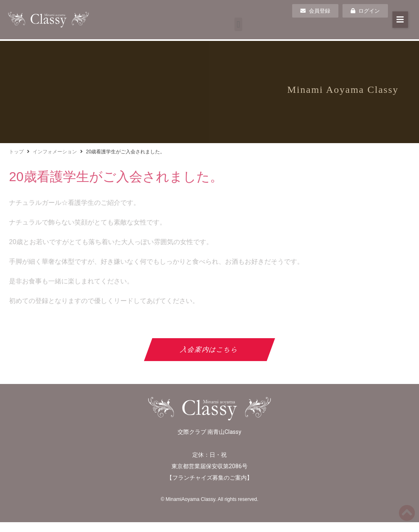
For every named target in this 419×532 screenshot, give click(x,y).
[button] (238, 24)
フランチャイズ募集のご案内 (209, 478)
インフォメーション (55, 152)
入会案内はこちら (210, 349)
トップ (16, 152)
